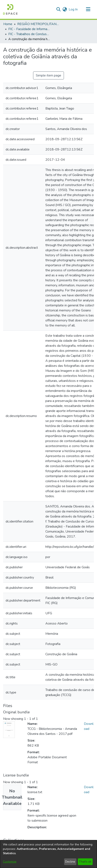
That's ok (85, 862)
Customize (10, 862)
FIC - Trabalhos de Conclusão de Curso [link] (29, 34)
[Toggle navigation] (88, 9)
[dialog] (48, 854)
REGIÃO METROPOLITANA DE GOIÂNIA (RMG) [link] (38, 24)
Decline (70, 862)
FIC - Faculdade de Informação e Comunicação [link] (29, 29)
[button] (10, 9)
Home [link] (8, 24)
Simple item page (48, 75)
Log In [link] (73, 9)
